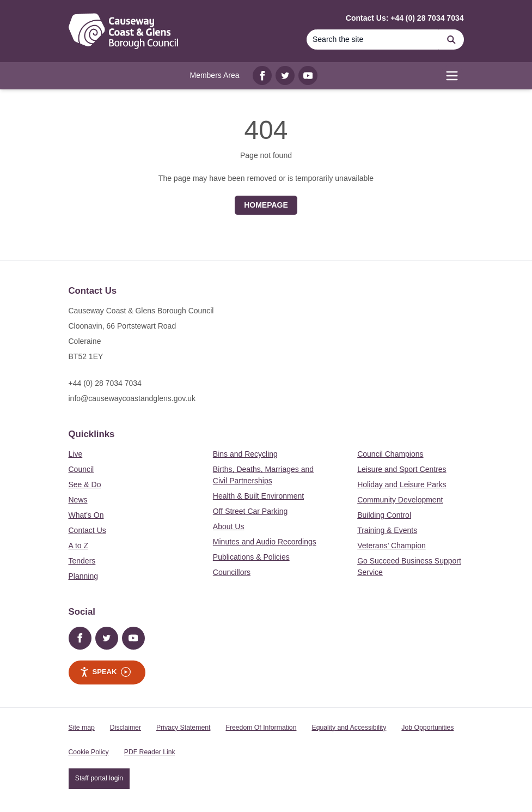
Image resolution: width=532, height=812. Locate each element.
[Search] (373, 40)
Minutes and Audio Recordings (265, 542)
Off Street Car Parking (250, 511)
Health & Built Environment (258, 496)
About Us (229, 526)
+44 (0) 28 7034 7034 (105, 383)
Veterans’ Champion (392, 546)
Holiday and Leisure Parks (402, 484)
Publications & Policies (251, 557)
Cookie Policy (89, 752)
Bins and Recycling (245, 454)
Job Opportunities (427, 728)
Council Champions (390, 454)
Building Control (384, 515)
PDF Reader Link (150, 752)
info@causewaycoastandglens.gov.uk (132, 398)
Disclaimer (126, 728)
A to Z (79, 546)
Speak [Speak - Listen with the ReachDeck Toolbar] (105, 672)
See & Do (85, 484)
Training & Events (387, 530)
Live (76, 454)
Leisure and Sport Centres (402, 469)
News (78, 500)
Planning (84, 576)
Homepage (266, 205)
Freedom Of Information (261, 728)
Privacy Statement (183, 728)
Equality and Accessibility (349, 728)
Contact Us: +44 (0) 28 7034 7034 (405, 18)
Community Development (400, 500)
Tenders (82, 561)
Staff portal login (99, 778)
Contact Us (87, 530)
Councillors (232, 572)
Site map (82, 728)
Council (81, 469)
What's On (86, 515)
